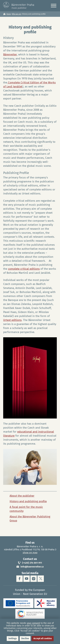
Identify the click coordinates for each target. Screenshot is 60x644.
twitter (41, 579)
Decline (25, 638)
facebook (20, 579)
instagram (34, 579)
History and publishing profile (28, 501)
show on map (30, 553)
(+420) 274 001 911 (32, 563)
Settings (13, 638)
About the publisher (22, 496)
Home (9, 14)
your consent (33, 623)
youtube (27, 579)
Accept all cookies (43, 638)
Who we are (17, 14)
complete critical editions (24, 269)
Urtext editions (12, 320)
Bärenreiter (10, 55)
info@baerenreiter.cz (32, 567)
